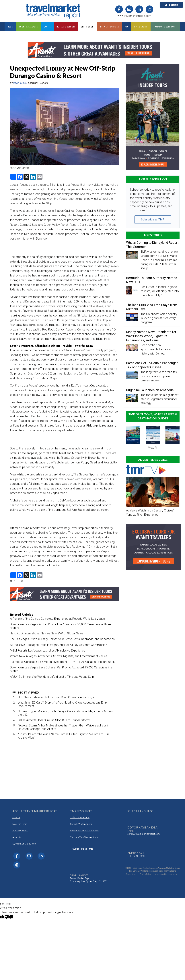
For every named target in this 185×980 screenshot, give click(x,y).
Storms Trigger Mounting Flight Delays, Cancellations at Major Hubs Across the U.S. (65, 713)
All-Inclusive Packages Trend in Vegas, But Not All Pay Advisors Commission (59, 645)
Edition (171, 5)
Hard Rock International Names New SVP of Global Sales (47, 633)
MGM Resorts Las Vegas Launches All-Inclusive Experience (48, 651)
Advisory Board (20, 831)
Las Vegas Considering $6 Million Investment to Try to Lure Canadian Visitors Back (62, 662)
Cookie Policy (131, 874)
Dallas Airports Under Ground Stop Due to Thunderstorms (54, 720)
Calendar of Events (80, 817)
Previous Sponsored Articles (84, 831)
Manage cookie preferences (166, 874)
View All (153, 448)
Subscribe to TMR (153, 220)
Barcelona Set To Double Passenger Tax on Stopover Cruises (152, 365)
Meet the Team (20, 824)
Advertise (17, 837)
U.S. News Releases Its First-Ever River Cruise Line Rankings (56, 697)
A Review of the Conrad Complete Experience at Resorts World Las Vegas (57, 619)
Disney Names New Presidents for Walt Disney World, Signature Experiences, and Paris (151, 336)
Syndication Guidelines (24, 844)
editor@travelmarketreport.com (144, 834)
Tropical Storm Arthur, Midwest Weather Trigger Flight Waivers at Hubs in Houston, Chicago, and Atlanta (64, 727)
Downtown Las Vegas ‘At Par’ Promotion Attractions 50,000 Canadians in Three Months (60, 626)
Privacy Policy (145, 874)
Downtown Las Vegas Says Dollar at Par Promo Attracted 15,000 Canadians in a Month (61, 669)
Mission (16, 817)
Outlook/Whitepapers (81, 824)
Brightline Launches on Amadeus (150, 390)
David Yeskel (20, 83)
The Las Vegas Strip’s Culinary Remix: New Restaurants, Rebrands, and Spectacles (62, 639)
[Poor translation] (9, 917)
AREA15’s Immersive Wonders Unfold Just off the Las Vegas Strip (52, 677)
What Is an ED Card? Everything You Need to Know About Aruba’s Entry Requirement (63, 704)
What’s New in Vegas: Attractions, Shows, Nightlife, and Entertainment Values (59, 656)
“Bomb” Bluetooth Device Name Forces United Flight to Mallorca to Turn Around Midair (64, 736)
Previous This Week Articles (84, 837)
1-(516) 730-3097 (136, 856)
